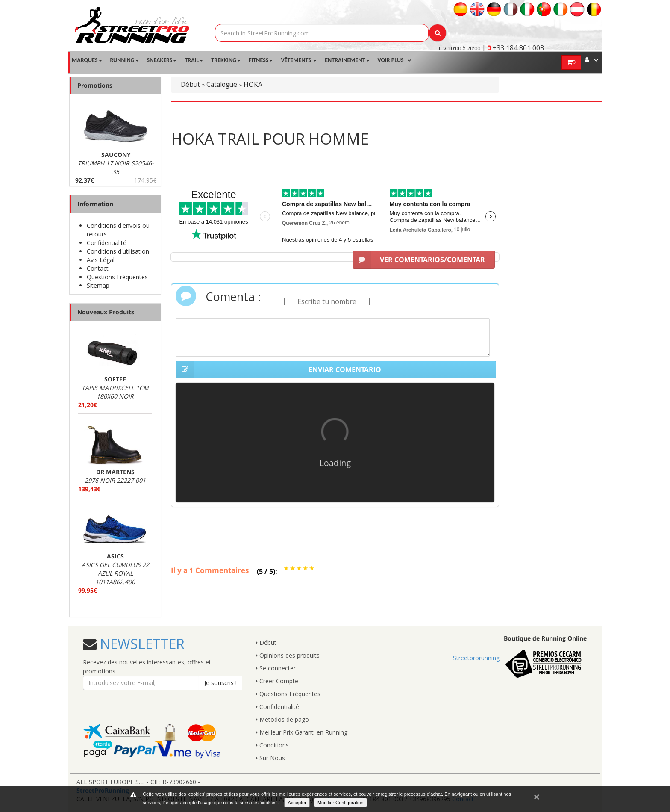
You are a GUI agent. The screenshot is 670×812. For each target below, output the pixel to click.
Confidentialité (107, 243)
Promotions (95, 85)
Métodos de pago (282, 719)
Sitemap (98, 285)
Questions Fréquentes (117, 277)
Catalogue (222, 84)
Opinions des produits (288, 655)
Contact (98, 268)
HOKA (253, 84)
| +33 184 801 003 (513, 48)
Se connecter (276, 668)
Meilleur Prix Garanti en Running (301, 732)
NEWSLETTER (141, 644)
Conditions (272, 745)
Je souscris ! (220, 683)
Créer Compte (277, 681)
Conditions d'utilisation (118, 251)
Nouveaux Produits (106, 312)
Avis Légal (101, 260)
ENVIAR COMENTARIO (278, 370)
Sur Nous (270, 758)
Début (190, 84)
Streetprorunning (476, 658)
